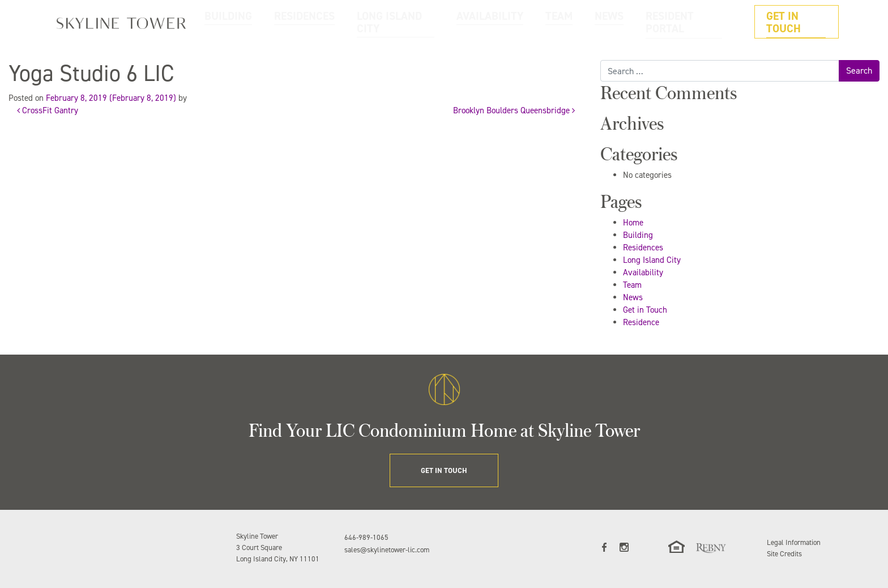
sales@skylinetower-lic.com (387, 550)
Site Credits (784, 554)
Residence (641, 322)
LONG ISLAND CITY (472, 22)
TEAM (601, 22)
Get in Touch (645, 310)
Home (633, 223)
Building (638, 235)
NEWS (642, 22)
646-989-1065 (366, 537)
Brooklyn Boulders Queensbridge (514, 110)
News (633, 297)
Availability (643, 272)
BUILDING (341, 22)
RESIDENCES (399, 22)
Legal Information (794, 542)
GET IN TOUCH (802, 22)
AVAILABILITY (547, 22)
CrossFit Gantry (48, 110)
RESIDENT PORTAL (704, 22)
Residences (643, 248)
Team (632, 285)
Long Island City (652, 260)
